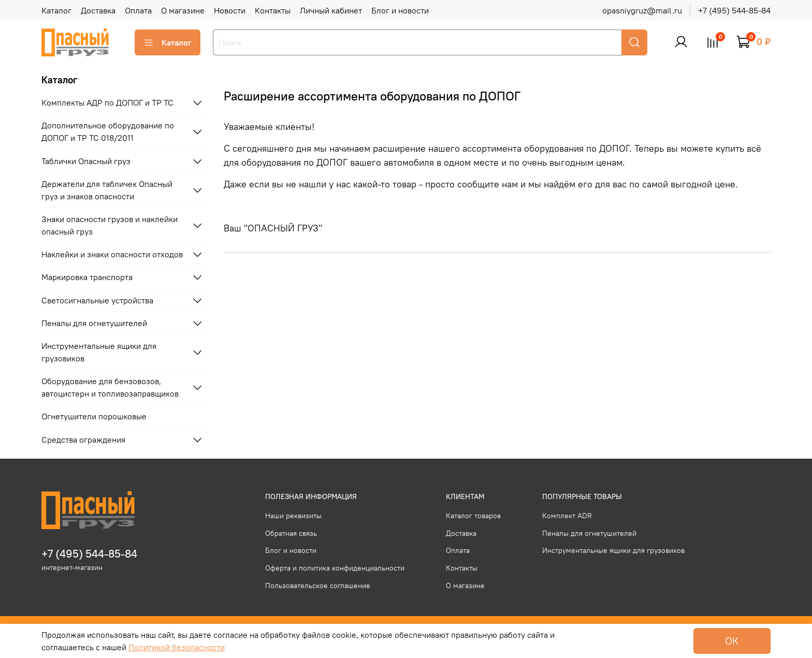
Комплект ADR (567, 516)
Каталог (56, 10)
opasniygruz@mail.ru (642, 10)
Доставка (98, 10)
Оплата (138, 10)
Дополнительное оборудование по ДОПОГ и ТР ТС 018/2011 (108, 131)
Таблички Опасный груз (86, 161)
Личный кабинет (331, 10)
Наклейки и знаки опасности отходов (112, 254)
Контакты (273, 10)
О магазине (183, 10)
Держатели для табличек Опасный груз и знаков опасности (107, 190)
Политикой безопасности (177, 647)
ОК (732, 641)
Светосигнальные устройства (97, 300)
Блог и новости (400, 10)
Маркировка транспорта (87, 277)
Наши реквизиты (293, 516)
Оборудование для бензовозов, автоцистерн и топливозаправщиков (110, 387)
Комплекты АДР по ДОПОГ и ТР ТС (107, 103)
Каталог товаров (473, 516)
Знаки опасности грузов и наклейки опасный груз (110, 225)
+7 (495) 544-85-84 (734, 10)
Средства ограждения (83, 440)
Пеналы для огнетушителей (94, 323)
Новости (230, 10)
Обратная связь (291, 533)
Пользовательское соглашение (318, 586)
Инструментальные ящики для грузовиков (99, 352)
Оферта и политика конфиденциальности (335, 568)
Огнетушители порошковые (94, 416)
